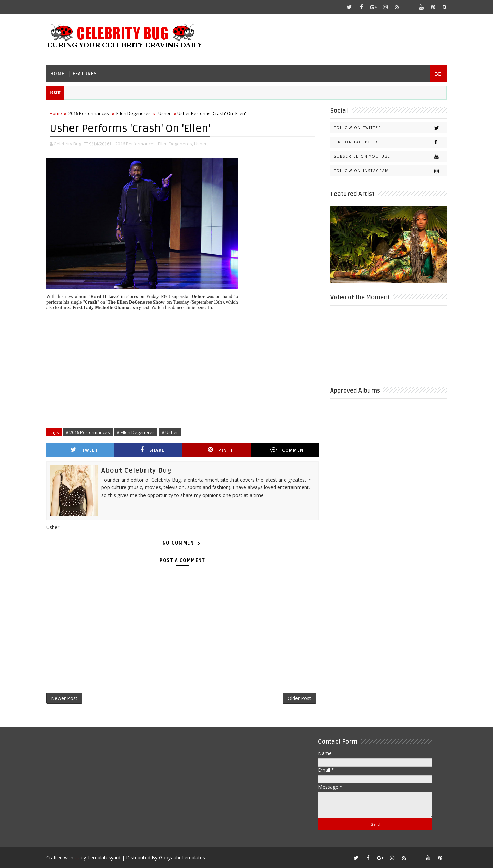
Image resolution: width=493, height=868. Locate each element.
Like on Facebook (390, 142)
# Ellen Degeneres (136, 432)
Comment (289, 450)
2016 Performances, (136, 144)
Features (85, 74)
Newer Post (64, 698)
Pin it (220, 450)
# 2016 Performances (88, 432)
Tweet (84, 450)
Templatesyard (104, 858)
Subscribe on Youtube (390, 157)
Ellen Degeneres (134, 113)
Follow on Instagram (390, 171)
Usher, (201, 144)
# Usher (170, 432)
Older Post (299, 698)
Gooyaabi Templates (182, 858)
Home (57, 74)
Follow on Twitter (390, 128)
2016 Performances (89, 113)
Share (152, 450)
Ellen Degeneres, (175, 144)
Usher (165, 113)
